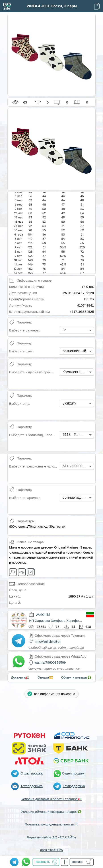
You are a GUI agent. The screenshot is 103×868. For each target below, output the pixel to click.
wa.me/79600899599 (50, 662)
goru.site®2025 (51, 850)
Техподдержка (32, 786)
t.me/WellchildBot (47, 641)
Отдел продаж (32, 773)
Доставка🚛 (20, 677)
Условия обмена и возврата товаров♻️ (51, 812)
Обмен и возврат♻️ (76, 677)
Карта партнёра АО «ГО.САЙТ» (51, 837)
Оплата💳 (45, 677)
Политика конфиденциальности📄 (51, 824)
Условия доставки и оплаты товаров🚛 (51, 799)
